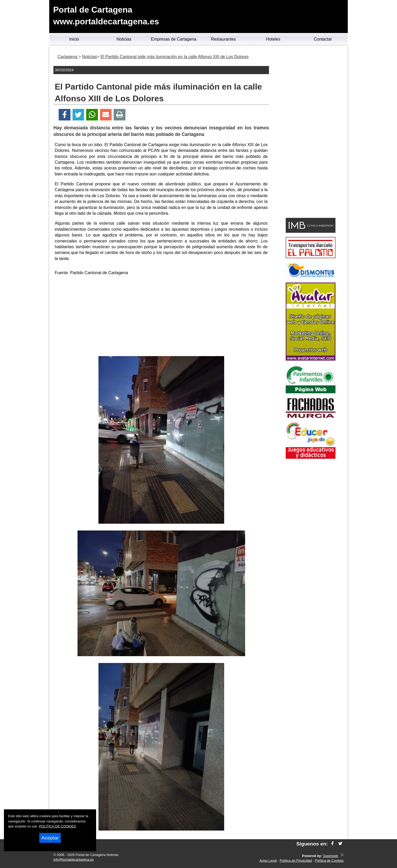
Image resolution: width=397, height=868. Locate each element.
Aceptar (50, 838)
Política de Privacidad (296, 861)
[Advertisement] (161, 317)
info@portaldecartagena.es (74, 859)
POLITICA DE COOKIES (57, 826)
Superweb (330, 856)
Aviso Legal (268, 861)
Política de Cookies (329, 861)
